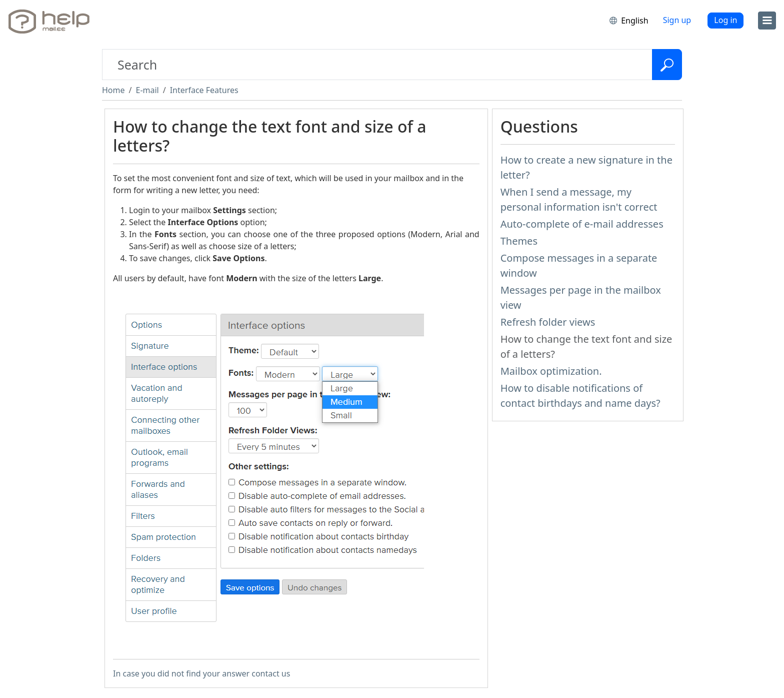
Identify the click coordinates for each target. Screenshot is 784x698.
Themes (519, 241)
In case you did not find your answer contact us (201, 673)
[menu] (767, 21)
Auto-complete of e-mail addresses (582, 224)
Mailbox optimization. (551, 371)
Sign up (677, 20)
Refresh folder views (548, 322)
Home (113, 90)
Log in (725, 20)
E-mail (147, 90)
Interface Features (204, 90)
